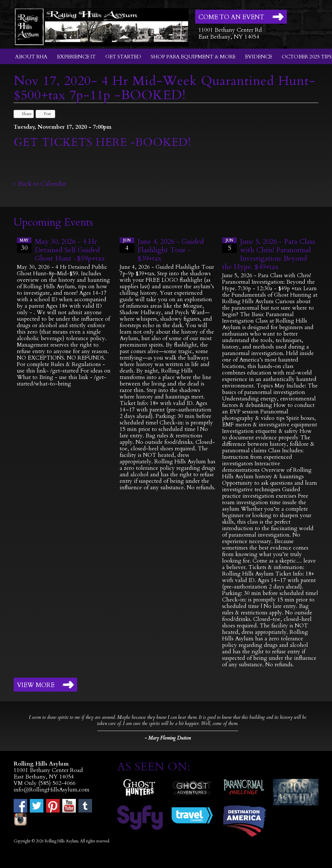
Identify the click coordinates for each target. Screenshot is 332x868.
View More (36, 685)
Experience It (76, 57)
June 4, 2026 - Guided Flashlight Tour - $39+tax (171, 250)
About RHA (31, 57)
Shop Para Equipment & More (193, 57)
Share (24, 114)
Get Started (123, 57)
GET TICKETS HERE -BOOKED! (102, 142)
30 (24, 245)
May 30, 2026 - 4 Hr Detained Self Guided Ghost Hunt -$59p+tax (70, 250)
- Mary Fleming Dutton (168, 738)
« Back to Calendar (40, 184)
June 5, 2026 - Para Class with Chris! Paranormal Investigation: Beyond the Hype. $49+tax (269, 254)
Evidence (259, 57)
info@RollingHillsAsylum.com (52, 790)
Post (44, 114)
